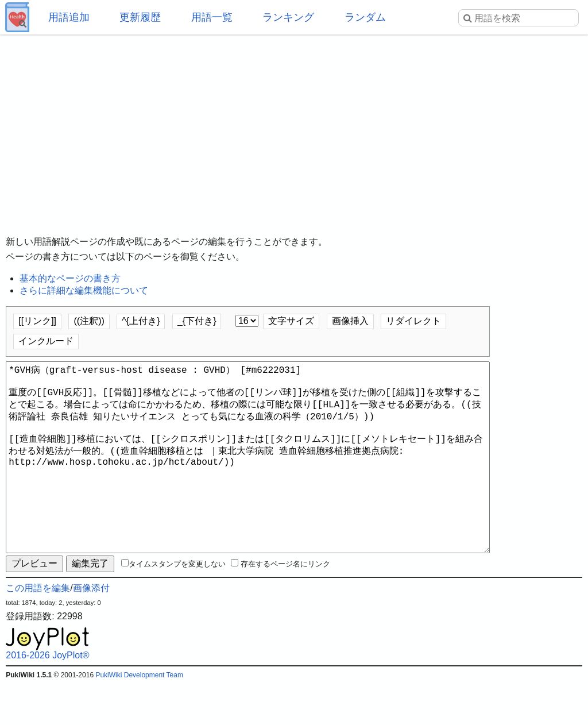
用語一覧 (212, 17)
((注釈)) (89, 321)
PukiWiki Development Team (139, 716)
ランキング (288, 17)
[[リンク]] (37, 321)
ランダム (365, 17)
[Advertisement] (294, 126)
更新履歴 (140, 17)
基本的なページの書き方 (70, 278)
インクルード (46, 341)
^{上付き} (141, 321)
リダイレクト (413, 321)
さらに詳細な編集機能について (84, 290)
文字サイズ (291, 321)
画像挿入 (350, 321)
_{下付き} (197, 321)
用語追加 (69, 17)
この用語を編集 (38, 629)
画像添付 (91, 629)
